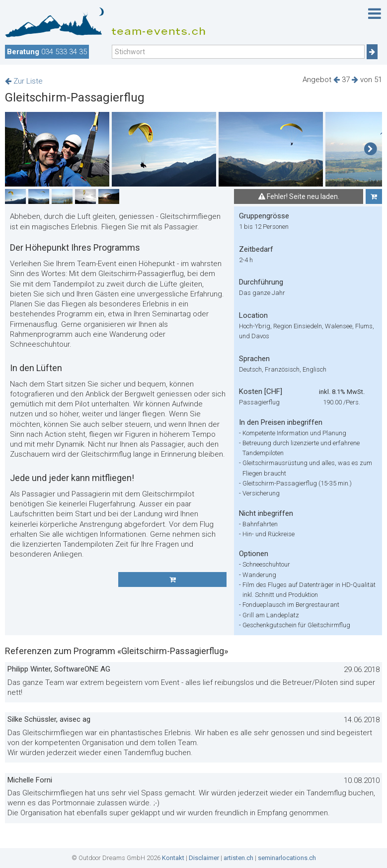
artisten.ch (238, 858)
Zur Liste (24, 81)
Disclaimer (204, 858)
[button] (370, 149)
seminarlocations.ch (287, 858)
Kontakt (173, 858)
